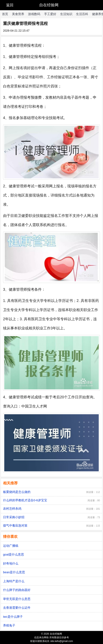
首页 (5, 14)
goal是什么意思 (14, 554)
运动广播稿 (11, 546)
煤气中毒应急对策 (15, 525)
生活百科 (82, 14)
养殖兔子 (9, 625)
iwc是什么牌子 (13, 617)
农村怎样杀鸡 (12, 509)
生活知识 (66, 14)
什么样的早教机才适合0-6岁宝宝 (25, 500)
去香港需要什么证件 (17, 608)
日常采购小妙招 (14, 517)
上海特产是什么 (14, 581)
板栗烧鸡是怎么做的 (17, 492)
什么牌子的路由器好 (17, 590)
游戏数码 (34, 14)
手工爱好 (50, 14)
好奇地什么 (11, 563)
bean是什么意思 (14, 572)
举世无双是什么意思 (17, 599)
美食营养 (18, 14)
